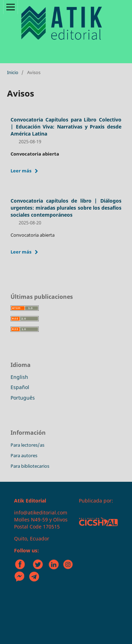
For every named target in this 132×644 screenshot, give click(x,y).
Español (20, 387)
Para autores (24, 455)
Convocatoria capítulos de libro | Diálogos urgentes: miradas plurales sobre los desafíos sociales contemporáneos (66, 208)
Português (23, 398)
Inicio (13, 72)
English (19, 377)
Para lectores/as (27, 445)
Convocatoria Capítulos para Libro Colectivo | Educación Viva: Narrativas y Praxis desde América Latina (66, 127)
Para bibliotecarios (30, 466)
